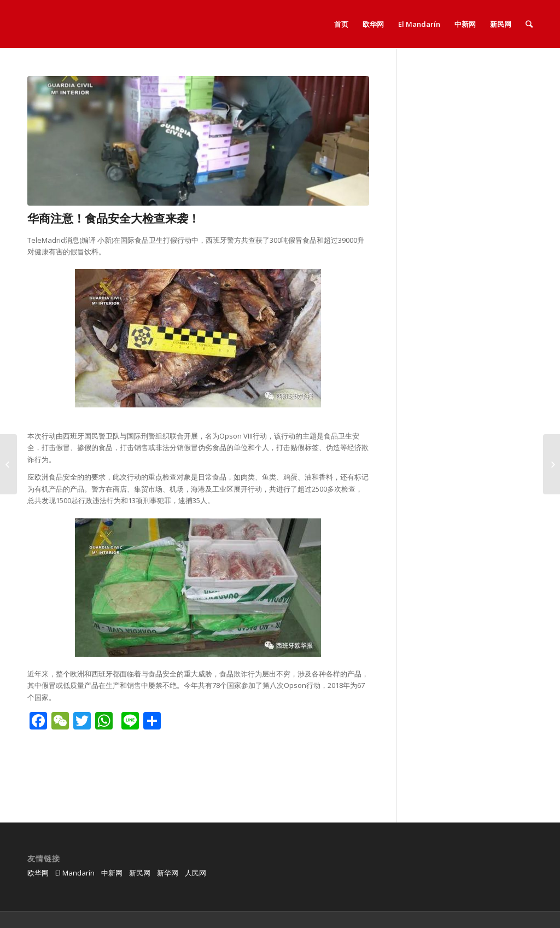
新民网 (140, 873)
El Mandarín (75, 873)
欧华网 (38, 873)
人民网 (196, 873)
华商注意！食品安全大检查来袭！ (113, 218)
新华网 (168, 873)
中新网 (112, 873)
